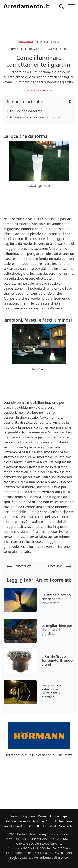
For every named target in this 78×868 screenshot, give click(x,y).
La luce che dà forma (26, 111)
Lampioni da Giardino (40, 91)
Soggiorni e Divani (34, 816)
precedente (19, 566)
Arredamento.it (26, 6)
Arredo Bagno (59, 816)
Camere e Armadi (18, 821)
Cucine (14, 816)
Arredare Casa (43, 821)
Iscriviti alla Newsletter (58, 826)
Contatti (35, 826)
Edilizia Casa (63, 821)
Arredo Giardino (15, 826)
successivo (59, 566)
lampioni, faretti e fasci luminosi (35, 117)
